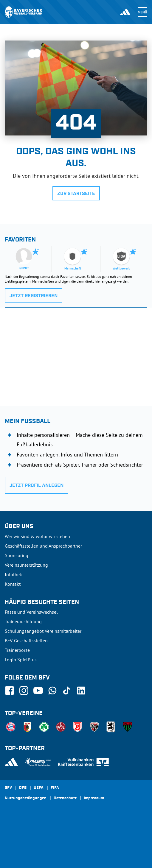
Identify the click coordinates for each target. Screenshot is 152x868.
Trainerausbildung (23, 621)
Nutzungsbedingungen (26, 798)
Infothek (13, 574)
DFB (23, 788)
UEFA (39, 788)
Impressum (94, 798)
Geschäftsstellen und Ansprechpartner (43, 546)
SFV (8, 788)
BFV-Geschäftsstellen (26, 641)
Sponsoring (17, 555)
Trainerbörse (17, 650)
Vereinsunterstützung (26, 565)
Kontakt (13, 584)
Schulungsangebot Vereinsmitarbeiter (43, 631)
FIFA (55, 788)
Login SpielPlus (21, 660)
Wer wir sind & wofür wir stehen (37, 536)
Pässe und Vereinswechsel (31, 612)
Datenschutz (65, 798)
